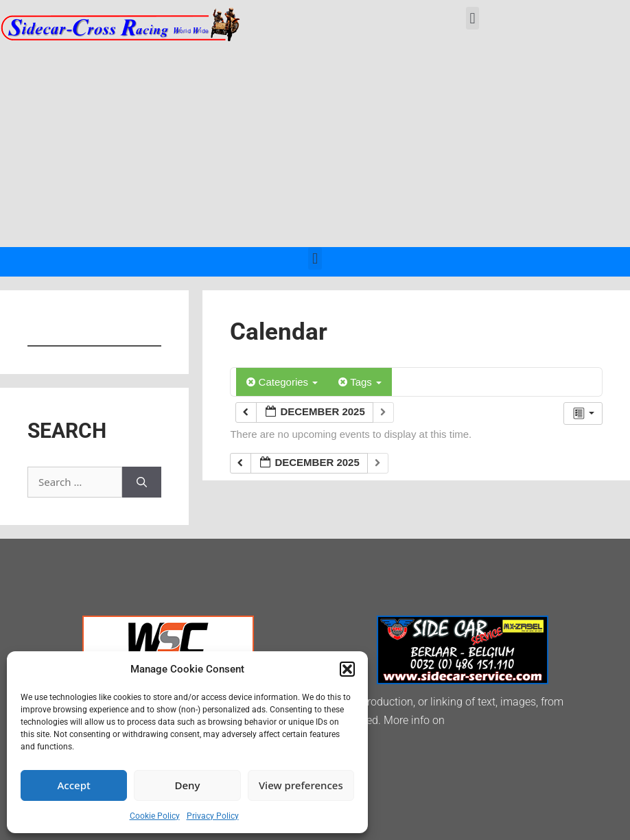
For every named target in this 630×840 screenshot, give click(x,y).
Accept (74, 785)
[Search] (142, 482)
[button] (347, 669)
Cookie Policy (155, 816)
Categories (282, 382)
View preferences (301, 785)
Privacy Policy (213, 816)
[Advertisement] (315, 144)
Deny (188, 785)
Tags (360, 382)
